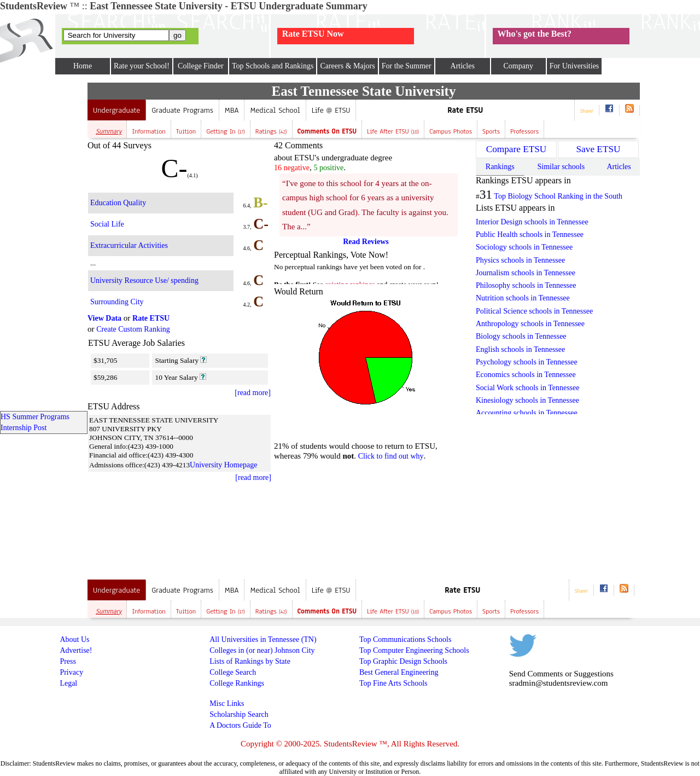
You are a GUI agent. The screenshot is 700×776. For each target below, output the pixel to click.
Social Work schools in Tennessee (527, 388)
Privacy (71, 672)
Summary (109, 131)
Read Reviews (366, 242)
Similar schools (561, 167)
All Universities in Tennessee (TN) (263, 639)
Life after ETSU (393, 131)
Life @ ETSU (331, 110)
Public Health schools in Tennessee (530, 234)
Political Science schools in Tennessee (534, 311)
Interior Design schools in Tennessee (532, 222)
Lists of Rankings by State (250, 661)
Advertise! (76, 650)
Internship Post (24, 428)
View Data (104, 318)
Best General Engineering (399, 672)
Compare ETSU (517, 149)
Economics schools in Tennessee (526, 375)
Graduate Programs (182, 110)
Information (148, 131)
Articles (463, 66)
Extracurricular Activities (129, 245)
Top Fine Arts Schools (393, 683)
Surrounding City (117, 302)
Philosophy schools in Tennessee (526, 285)
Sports (491, 131)
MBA (232, 110)
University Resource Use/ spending (144, 280)
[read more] (253, 393)
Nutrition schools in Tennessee (523, 298)
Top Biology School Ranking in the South (558, 196)
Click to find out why (391, 456)
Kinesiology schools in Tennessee (527, 400)
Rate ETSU (465, 110)
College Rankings (237, 683)
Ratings (271, 131)
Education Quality (118, 203)
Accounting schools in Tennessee (527, 413)
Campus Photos (451, 131)
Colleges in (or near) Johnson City (262, 650)
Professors (524, 131)
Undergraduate (116, 110)
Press (68, 661)
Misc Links (227, 703)
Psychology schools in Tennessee (527, 362)
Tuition (186, 131)
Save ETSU (599, 149)
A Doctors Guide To (240, 725)
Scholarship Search (239, 714)
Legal (68, 683)
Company (518, 66)
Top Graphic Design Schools (403, 661)
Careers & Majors (347, 66)
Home (83, 66)
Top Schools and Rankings (273, 66)
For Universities (574, 66)
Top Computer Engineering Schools (414, 650)
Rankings (500, 167)
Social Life (107, 224)
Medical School (275, 110)
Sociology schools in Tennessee (524, 247)
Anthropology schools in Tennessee (530, 324)
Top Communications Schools (406, 639)
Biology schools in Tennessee (521, 336)
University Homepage (223, 465)
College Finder (201, 66)
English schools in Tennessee (520, 349)
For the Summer (407, 66)
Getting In (226, 131)
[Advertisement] (44, 247)
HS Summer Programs (35, 417)
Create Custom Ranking (133, 329)
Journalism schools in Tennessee (526, 273)
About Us (74, 639)
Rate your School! (142, 66)
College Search (233, 672)
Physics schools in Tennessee (520, 260)
